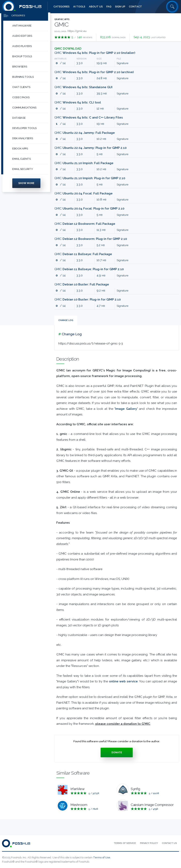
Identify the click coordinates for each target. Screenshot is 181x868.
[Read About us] (96, 7)
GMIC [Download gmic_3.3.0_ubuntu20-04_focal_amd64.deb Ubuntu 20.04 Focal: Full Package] (83, 193)
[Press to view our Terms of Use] (125, 843)
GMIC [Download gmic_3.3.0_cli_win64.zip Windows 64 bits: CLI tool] (78, 102)
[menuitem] (26, 29)
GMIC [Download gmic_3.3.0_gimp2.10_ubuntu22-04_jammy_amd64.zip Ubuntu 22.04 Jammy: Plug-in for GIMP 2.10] (90, 148)
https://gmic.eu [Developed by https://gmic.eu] (77, 31)
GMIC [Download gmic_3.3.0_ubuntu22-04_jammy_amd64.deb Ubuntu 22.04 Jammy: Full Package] (85, 133)
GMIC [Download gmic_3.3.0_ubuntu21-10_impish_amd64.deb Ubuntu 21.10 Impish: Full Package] (84, 163)
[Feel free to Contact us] (135, 7)
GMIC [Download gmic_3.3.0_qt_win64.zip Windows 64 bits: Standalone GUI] (83, 87)
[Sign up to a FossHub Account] (120, 7)
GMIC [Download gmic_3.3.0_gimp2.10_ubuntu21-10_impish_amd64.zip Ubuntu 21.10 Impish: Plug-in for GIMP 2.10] (90, 178)
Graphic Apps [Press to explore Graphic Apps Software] (62, 19)
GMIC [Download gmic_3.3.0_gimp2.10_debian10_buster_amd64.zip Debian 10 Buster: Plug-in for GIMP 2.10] (87, 300)
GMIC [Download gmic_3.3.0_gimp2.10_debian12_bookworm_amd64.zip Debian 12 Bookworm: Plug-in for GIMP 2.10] (91, 239)
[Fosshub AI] (79, 7)
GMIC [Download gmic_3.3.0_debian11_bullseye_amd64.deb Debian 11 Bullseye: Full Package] (83, 254)
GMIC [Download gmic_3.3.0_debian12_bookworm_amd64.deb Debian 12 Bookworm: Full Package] (85, 224)
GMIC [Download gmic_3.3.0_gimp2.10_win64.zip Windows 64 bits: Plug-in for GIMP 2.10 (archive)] (94, 72)
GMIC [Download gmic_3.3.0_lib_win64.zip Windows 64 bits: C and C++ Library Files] (89, 118)
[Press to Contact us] (169, 843)
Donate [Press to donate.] (117, 752)
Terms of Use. (102, 857)
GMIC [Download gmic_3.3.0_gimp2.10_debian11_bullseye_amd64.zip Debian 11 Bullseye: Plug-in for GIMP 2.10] (89, 269)
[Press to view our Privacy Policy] (149, 843)
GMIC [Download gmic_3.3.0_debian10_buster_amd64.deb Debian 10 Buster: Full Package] (82, 284)
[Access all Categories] (62, 7)
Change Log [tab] (66, 320)
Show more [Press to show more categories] (26, 187)
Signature (122, 63)
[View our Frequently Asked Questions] (109, 7)
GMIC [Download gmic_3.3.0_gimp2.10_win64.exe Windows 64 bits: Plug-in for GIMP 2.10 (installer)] (95, 53)
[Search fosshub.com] (172, 7)
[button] (30, 29)
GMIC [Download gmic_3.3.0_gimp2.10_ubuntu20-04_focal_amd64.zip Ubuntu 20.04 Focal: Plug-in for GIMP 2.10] (89, 209)
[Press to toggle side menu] (25, 19)
